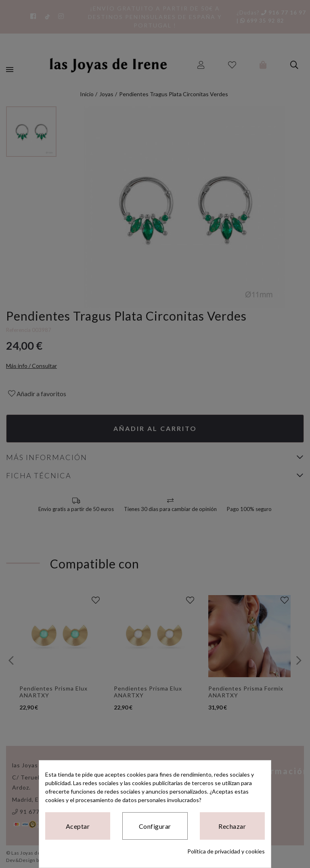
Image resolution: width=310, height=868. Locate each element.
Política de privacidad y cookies (226, 851)
